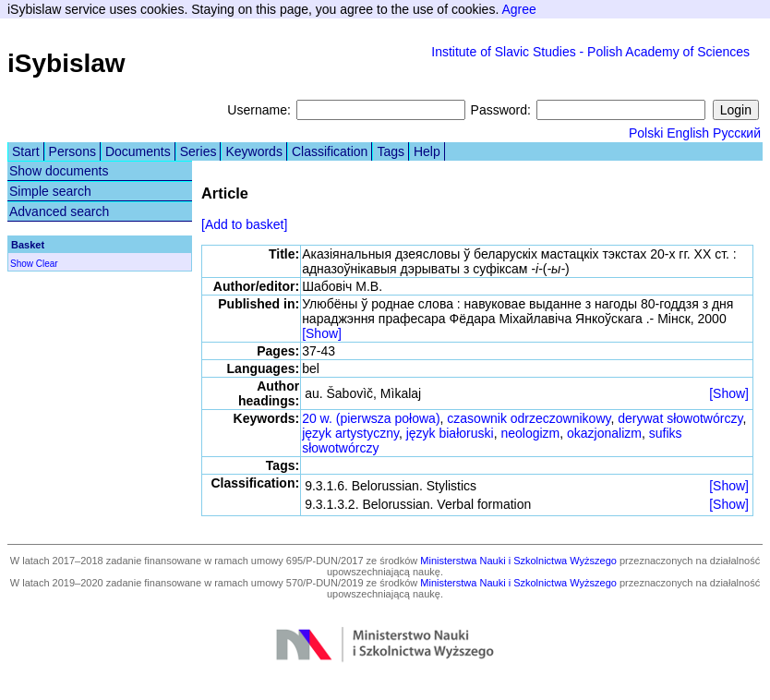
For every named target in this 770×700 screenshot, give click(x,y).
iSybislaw (66, 63)
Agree (518, 9)
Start (26, 151)
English (688, 133)
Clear (47, 264)
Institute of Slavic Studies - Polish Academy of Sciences (590, 52)
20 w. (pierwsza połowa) (371, 418)
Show (22, 264)
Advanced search (59, 211)
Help (427, 151)
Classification (330, 151)
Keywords (253, 151)
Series (199, 151)
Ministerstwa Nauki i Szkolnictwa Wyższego (518, 561)
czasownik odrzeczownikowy (529, 418)
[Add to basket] (244, 224)
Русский (737, 133)
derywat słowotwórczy (680, 418)
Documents (138, 151)
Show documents (59, 171)
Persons (72, 151)
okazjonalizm (604, 433)
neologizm (530, 433)
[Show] (322, 333)
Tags (391, 151)
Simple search (50, 191)
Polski (646, 133)
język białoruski (450, 433)
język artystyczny (350, 433)
